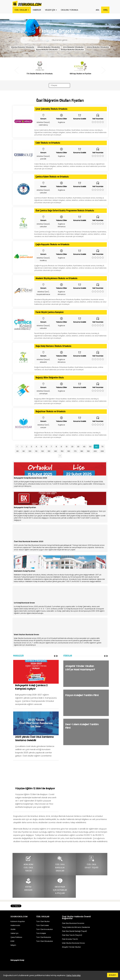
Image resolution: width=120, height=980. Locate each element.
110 (36, 451)
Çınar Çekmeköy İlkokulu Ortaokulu (51, 109)
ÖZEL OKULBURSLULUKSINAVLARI (60, 864)
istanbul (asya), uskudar (43, 191)
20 (72, 447)
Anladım (113, 975)
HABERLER (37, 10)
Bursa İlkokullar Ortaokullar (47, 50)
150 (62, 451)
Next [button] (103, 70)
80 (18, 451)
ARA (97, 10)
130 (49, 451)
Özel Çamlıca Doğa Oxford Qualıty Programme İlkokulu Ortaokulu (65, 211)
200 (95, 451)
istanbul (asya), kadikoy (43, 259)
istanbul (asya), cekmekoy (43, 124)
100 (30, 451)
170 (75, 451)
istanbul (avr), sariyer (43, 426)
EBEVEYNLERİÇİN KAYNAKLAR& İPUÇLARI (60, 886)
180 (82, 451)
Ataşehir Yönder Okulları (71, 947)
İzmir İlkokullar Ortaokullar (73, 47)
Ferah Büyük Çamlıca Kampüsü (50, 312)
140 (56, 451)
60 (96, 447)
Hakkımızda (15, 925)
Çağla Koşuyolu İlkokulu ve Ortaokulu (52, 245)
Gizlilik (13, 929)
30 (78, 447)
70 (102, 447)
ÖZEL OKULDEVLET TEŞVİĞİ (92, 862)
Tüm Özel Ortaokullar (45, 941)
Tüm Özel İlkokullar (44, 937)
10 (67, 447)
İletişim (13, 945)
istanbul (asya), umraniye (43, 392)
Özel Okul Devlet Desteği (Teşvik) (74, 931)
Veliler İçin (15, 933)
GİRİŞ (105, 10)
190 (88, 451)
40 (84, 447)
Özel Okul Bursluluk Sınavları (73, 923)
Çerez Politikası (16, 937)
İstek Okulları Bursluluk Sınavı (73, 943)
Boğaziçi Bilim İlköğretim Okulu (50, 378)
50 (90, 447)
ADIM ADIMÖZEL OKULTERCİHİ (28, 864)
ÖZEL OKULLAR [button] (22, 10)
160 (69, 451)
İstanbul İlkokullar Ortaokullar (23, 47)
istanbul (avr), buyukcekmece (43, 293)
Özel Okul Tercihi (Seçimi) (72, 935)
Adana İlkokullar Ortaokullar (98, 47)
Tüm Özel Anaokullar (45, 929)
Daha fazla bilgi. (74, 975)
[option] (40, 70)
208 (102, 451)
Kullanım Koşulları (18, 921)
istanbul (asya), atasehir (43, 361)
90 (24, 451)
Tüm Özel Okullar (43, 921)
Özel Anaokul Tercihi (70, 939)
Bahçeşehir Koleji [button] (17, 960)
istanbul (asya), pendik (43, 157)
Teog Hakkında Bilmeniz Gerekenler (76, 927)
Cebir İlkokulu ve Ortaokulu (48, 143)
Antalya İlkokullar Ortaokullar (72, 50)
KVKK (12, 941)
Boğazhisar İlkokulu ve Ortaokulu (51, 412)
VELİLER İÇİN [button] (51, 10)
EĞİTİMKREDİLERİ (28, 885)
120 (43, 451)
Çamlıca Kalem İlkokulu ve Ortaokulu (52, 177)
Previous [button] (17, 70)
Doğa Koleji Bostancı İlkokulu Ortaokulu (53, 346)
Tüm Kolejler (41, 933)
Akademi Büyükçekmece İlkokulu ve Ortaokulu (57, 278)
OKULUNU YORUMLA (69, 10)
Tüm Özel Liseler (43, 925)
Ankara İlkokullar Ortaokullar (49, 47)
